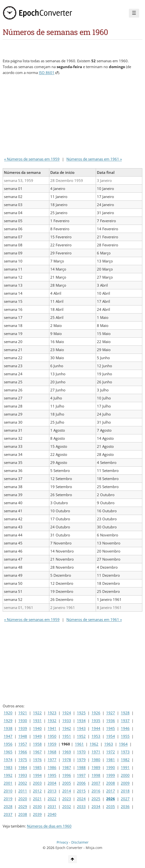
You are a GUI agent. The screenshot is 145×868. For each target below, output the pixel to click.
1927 (111, 713)
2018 (125, 791)
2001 (8, 783)
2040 (52, 814)
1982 (125, 760)
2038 (23, 814)
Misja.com (94, 848)
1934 (81, 721)
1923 (52, 713)
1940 (37, 728)
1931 (37, 721)
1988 (81, 767)
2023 (67, 799)
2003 (37, 783)
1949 (37, 736)
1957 (23, 744)
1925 (81, 713)
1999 (111, 775)
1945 (111, 728)
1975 (23, 760)
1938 (8, 728)
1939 (23, 728)
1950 (52, 736)
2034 (96, 806)
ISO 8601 (47, 73)
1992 (8, 775)
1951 (67, 736)
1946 (125, 728)
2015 (81, 791)
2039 (37, 814)
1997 (81, 775)
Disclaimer (80, 842)
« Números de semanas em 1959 (32, 159)
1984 (23, 767)
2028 (8, 806)
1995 (52, 775)
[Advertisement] (60, 117)
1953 (96, 736)
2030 (37, 806)
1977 (52, 760)
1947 (8, 736)
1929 (8, 721)
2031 (52, 806)
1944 (96, 728)
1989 (96, 767)
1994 (37, 775)
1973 (125, 752)
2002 (23, 783)
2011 (23, 791)
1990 (111, 767)
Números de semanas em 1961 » (94, 159)
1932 (52, 721)
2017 (111, 791)
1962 (94, 744)
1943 (81, 728)
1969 (67, 752)
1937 (125, 721)
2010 (8, 791)
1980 (96, 760)
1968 (52, 752)
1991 (125, 767)
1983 (8, 767)
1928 (125, 713)
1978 (67, 760)
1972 (111, 752)
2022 (52, 799)
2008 (111, 783)
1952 (81, 736)
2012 (37, 791)
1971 (96, 752)
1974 (8, 760)
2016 (96, 791)
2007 (96, 783)
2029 (23, 806)
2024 (81, 799)
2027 (125, 799)
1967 (37, 752)
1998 (96, 775)
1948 (23, 736)
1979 (81, 760)
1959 (52, 744)
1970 (81, 752)
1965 (8, 752)
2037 (8, 814)
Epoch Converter (69, 848)
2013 (52, 791)
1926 (96, 713)
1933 (67, 721)
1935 (96, 721)
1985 (37, 767)
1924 (67, 713)
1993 (23, 775)
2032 (67, 806)
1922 (37, 713)
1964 (123, 744)
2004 (52, 783)
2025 (96, 799)
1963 (109, 744)
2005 (67, 783)
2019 (8, 799)
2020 (23, 799)
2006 (81, 783)
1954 (111, 736)
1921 (23, 713)
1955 (125, 736)
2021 (37, 799)
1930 (23, 721)
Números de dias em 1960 (49, 826)
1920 (8, 713)
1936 (111, 721)
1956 (8, 744)
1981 (111, 760)
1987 (67, 767)
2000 (125, 775)
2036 (125, 806)
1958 (37, 744)
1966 (23, 752)
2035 (111, 806)
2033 (81, 806)
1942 (67, 728)
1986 (52, 767)
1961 (79, 744)
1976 (37, 760)
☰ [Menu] (134, 13)
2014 (67, 791)
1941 (52, 728)
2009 (125, 783)
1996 (67, 775)
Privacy (62, 842)
